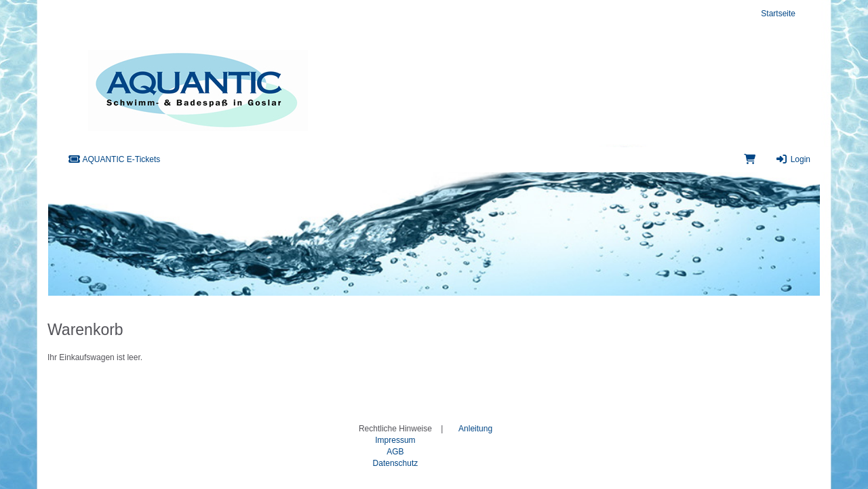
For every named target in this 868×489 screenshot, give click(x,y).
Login (793, 159)
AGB (395, 452)
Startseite (778, 14)
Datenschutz (396, 463)
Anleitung (475, 429)
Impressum (395, 440)
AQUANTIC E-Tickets (114, 159)
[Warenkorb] (750, 160)
